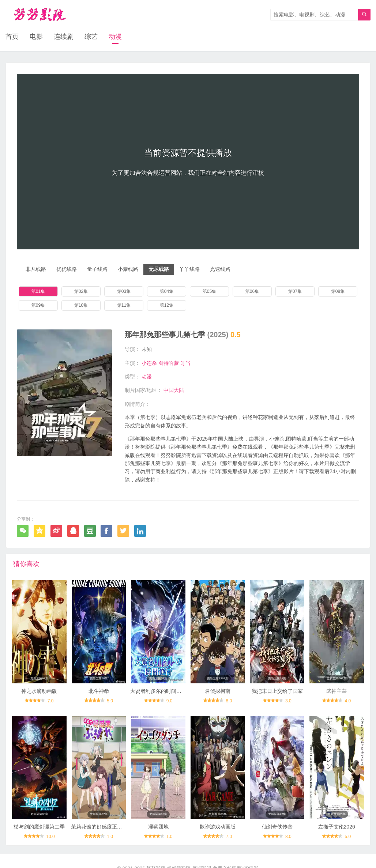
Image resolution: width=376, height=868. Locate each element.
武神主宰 (336, 691)
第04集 (167, 291)
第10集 (81, 305)
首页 (12, 37)
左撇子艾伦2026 (337, 827)
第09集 (38, 305)
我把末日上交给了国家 (277, 691)
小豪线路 (128, 269)
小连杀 (149, 363)
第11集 (124, 305)
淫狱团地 (158, 827)
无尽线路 (159, 269)
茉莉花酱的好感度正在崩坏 (102, 827)
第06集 (252, 291)
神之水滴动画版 (39, 691)
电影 (36, 37)
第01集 (38, 291)
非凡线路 (36, 269)
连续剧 (64, 37)
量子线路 (97, 269)
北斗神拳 (99, 691)
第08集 (338, 291)
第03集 (124, 291)
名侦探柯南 (218, 691)
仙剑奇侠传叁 (277, 827)
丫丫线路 (189, 269)
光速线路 (220, 269)
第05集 (209, 291)
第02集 (81, 291)
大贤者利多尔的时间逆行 (158, 691)
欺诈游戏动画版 (218, 827)
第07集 (295, 291)
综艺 (91, 37)
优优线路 (67, 269)
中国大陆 (174, 390)
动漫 (115, 37)
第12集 (167, 305)
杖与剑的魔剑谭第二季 (39, 827)
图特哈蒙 (169, 363)
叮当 (185, 363)
